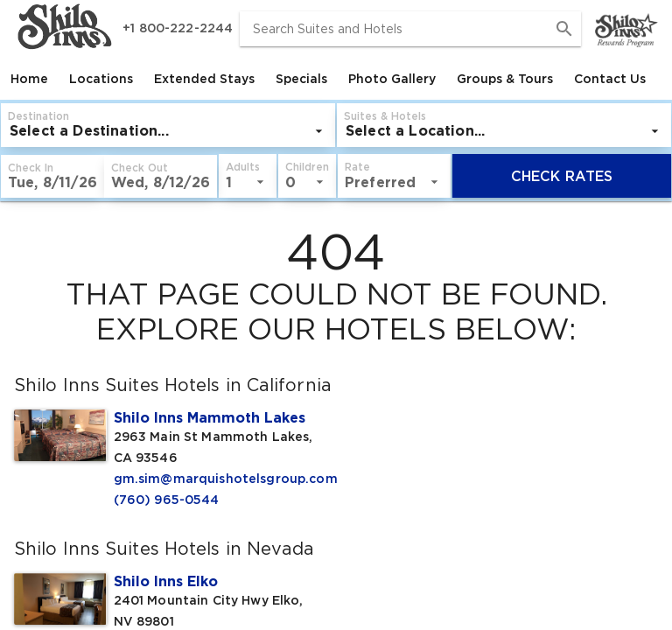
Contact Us (610, 79)
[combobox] (410, 29)
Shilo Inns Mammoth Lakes (210, 417)
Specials (301, 79)
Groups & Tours (505, 79)
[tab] (29, 79)
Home (29, 79)
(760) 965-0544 (167, 500)
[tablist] (336, 79)
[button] (418, 126)
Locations (101, 79)
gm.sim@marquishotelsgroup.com (218, 479)
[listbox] (198, 131)
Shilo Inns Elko (166, 581)
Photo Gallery (392, 79)
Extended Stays (204, 79)
